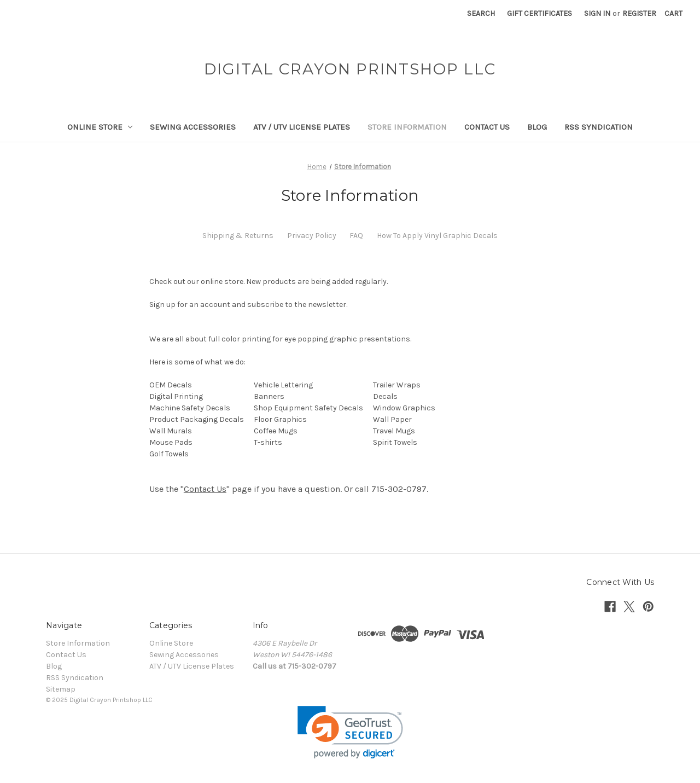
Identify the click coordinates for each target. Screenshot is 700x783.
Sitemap (61, 689)
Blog (537, 127)
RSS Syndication (599, 127)
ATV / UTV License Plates (302, 127)
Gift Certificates (539, 13)
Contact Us (487, 127)
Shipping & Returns (238, 236)
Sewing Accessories (193, 127)
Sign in (597, 13)
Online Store (100, 127)
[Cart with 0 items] (673, 13)
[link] (350, 732)
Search (481, 13)
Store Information (407, 127)
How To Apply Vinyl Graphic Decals (437, 236)
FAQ (356, 236)
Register (639, 13)
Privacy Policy (312, 236)
